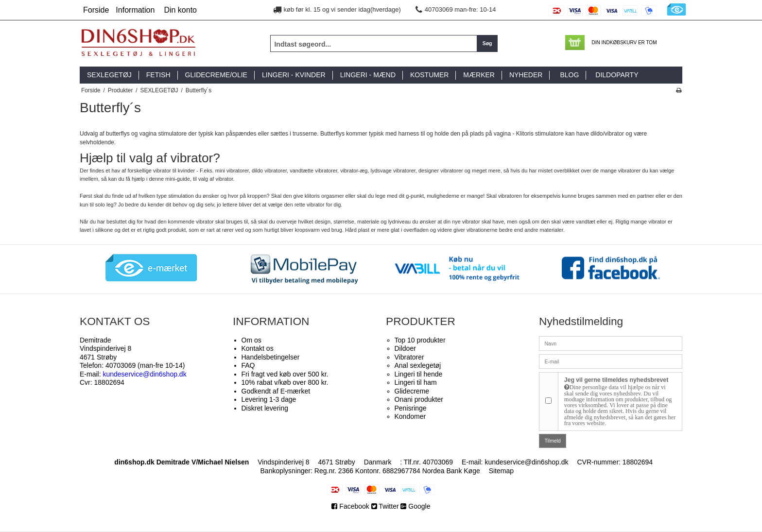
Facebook (351, 506)
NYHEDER (526, 75)
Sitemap (501, 471)
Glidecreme (412, 391)
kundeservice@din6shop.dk (526, 462)
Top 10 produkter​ (420, 340)
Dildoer (405, 348)
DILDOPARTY (617, 75)
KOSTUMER (429, 75)
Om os (251, 340)
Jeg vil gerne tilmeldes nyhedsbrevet (620, 401)
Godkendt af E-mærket (276, 391)
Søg (487, 43)
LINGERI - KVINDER (294, 75)
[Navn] (611, 343)
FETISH (158, 75)
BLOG (569, 75)
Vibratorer (409, 357)
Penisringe (411, 408)
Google (415, 506)
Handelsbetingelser (271, 357)
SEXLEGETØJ (109, 75)
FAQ (248, 365)
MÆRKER (479, 75)
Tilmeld (553, 441)
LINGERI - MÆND (368, 75)
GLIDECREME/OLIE (216, 75)
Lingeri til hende (419, 374)
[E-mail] (611, 361)
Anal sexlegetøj (418, 365)
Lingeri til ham (416, 382)
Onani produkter (419, 399)
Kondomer (410, 416)
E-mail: (133, 374)
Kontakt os (258, 348)
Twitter (385, 506)
